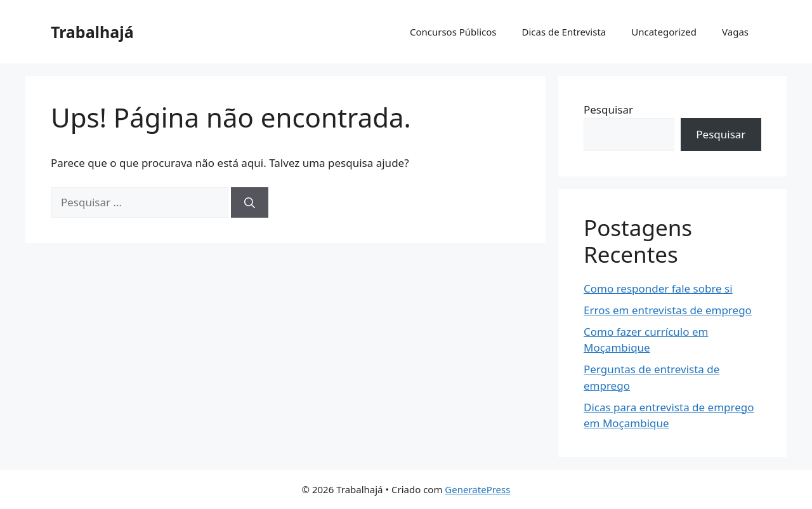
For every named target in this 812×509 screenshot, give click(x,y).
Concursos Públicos (453, 32)
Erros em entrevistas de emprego (668, 310)
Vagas (735, 32)
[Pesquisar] (250, 202)
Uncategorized (664, 32)
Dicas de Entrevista (564, 32)
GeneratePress (477, 489)
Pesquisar (608, 109)
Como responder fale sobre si (658, 288)
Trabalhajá (92, 32)
